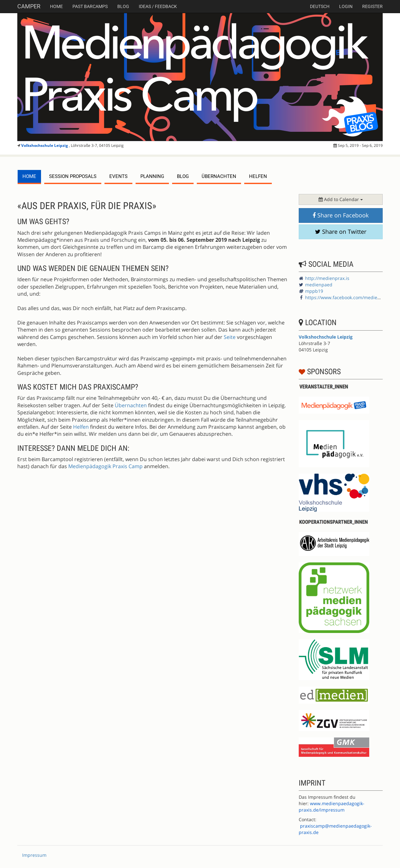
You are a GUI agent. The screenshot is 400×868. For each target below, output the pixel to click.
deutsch (320, 6)
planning (152, 176)
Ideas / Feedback (158, 6)
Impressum (34, 855)
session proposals (73, 176)
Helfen (258, 176)
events (118, 176)
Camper (29, 6)
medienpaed (319, 285)
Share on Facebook (341, 215)
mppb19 (314, 291)
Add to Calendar (341, 199)
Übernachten (219, 176)
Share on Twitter (341, 232)
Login (346, 6)
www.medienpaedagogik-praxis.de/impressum (332, 807)
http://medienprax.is (327, 278)
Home (56, 6)
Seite (230, 337)
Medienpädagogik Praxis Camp (105, 466)
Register (372, 6)
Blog (123, 6)
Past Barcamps (90, 6)
